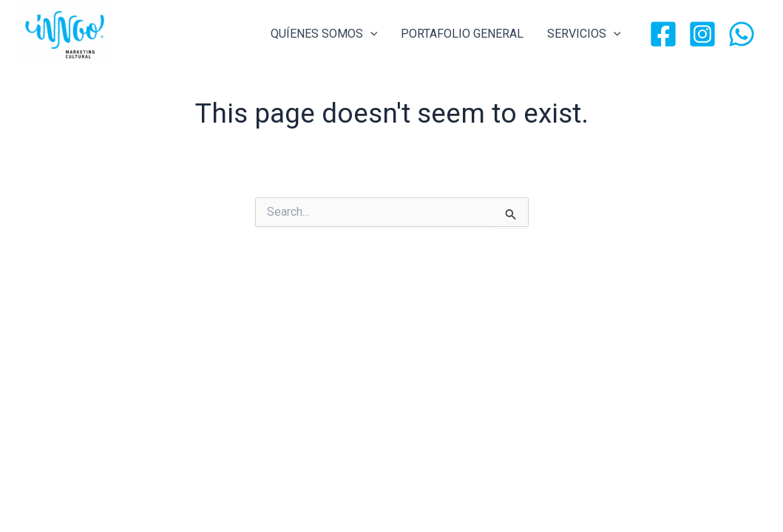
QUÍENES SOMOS (324, 34)
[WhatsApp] (742, 34)
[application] (370, 34)
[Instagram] (702, 34)
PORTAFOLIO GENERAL (462, 34)
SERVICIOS (584, 34)
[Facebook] (663, 34)
